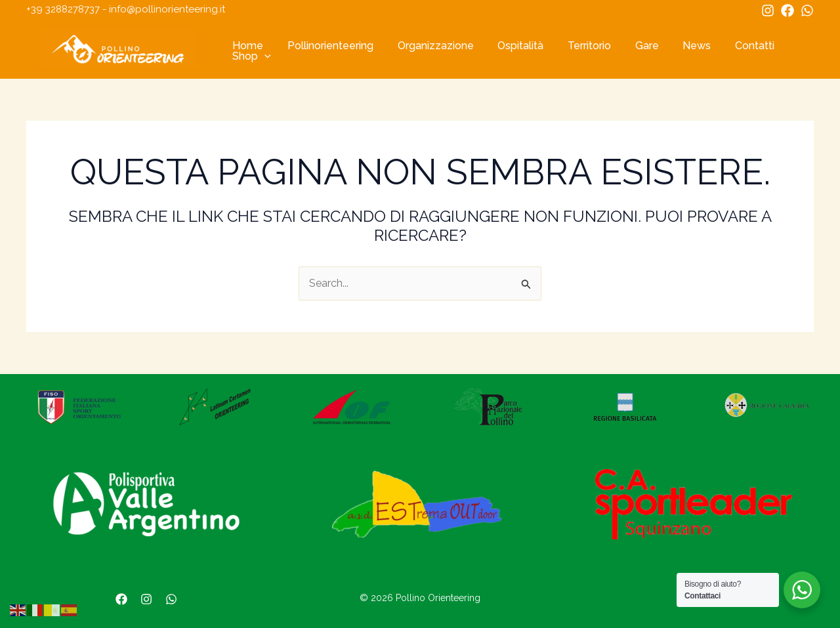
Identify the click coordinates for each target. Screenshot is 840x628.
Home (246, 46)
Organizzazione (428, 46)
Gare (630, 46)
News (677, 46)
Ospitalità (510, 46)
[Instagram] (768, 10)
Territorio (576, 46)
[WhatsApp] (807, 10)
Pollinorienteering (326, 46)
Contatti (732, 46)
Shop (250, 56)
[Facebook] (787, 10)
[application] (263, 56)
